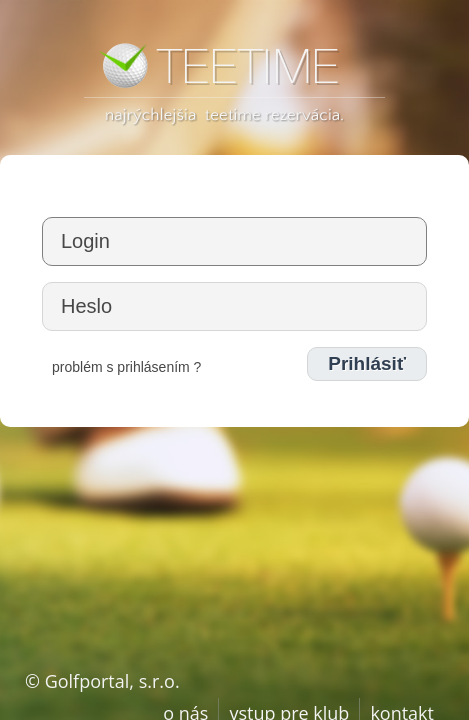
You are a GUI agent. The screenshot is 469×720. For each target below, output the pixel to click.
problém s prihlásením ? (126, 367)
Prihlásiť (367, 363)
